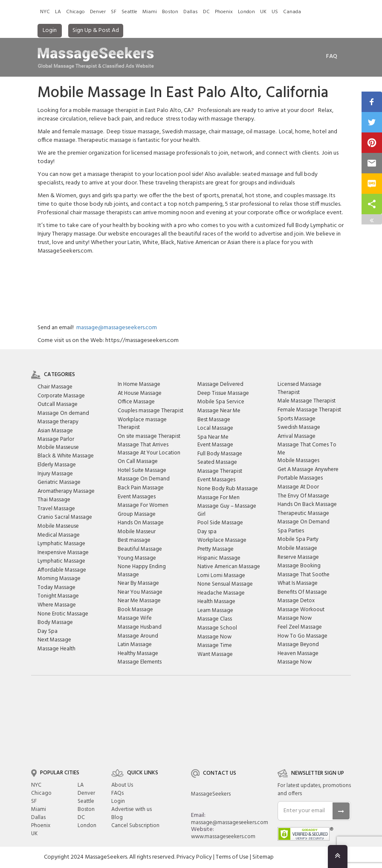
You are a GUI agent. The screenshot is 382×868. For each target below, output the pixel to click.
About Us (122, 785)
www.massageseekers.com (223, 837)
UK (263, 12)
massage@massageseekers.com (117, 328)
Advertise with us (132, 809)
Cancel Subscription (135, 826)
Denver (98, 12)
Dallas (191, 12)
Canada (292, 12)
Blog (117, 818)
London (246, 12)
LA (58, 12)
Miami (150, 12)
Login (50, 30)
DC (206, 12)
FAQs (117, 793)
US (275, 12)
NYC (45, 12)
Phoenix (224, 12)
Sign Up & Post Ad (96, 30)
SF (114, 12)
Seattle (129, 12)
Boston (170, 12)
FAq (332, 56)
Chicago (75, 12)
